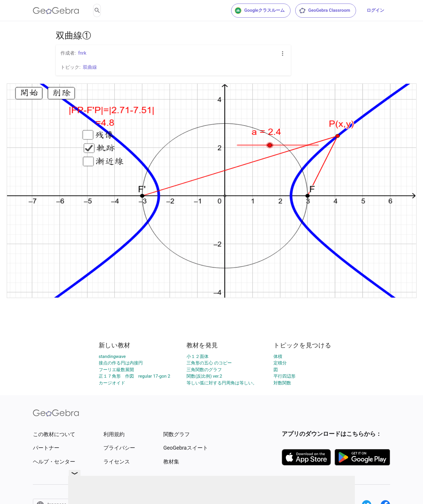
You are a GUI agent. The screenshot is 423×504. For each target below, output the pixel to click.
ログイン (375, 10)
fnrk (82, 53)
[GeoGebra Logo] (56, 11)
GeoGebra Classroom (324, 11)
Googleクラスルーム (260, 11)
